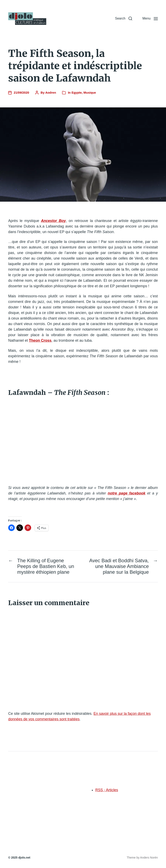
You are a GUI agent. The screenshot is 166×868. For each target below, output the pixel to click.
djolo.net (24, 858)
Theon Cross (40, 340)
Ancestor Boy (53, 221)
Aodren (51, 93)
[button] (124, 18)
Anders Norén (149, 858)
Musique (90, 93)
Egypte (77, 93)
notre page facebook (127, 493)
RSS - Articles (107, 790)
